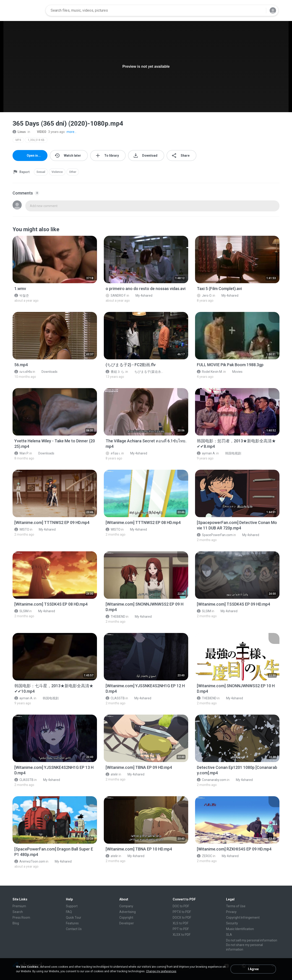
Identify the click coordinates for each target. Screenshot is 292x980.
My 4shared (141, 296)
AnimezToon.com (30, 861)
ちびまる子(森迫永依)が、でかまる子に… (147, 372)
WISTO (22, 529)
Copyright (126, 918)
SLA (229, 935)
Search (18, 912)
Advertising (128, 912)
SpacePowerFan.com (215, 535)
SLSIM (21, 611)
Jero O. (204, 296)
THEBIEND (115, 617)
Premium (19, 906)
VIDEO (39, 132)
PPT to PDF (181, 929)
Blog (16, 923)
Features (72, 923)
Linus (19, 132)
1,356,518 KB (36, 140)
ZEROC (205, 856)
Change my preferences (161, 971)
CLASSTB (115, 698)
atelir (112, 774)
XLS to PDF (181, 923)
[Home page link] (28, 10)
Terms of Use (236, 906)
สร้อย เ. (113, 453)
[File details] (55, 259)
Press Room (21, 918)
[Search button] (260, 10)
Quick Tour (74, 918)
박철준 (22, 296)
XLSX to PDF (182, 935)
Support (72, 906)
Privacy (231, 912)
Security (232, 923)
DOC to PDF (181, 906)
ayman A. (206, 453)
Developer (127, 923)
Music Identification (240, 929)
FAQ (69, 912)
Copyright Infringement (243, 918)
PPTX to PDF (182, 912)
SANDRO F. (116, 296)
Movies (235, 372)
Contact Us (74, 929)
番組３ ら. (115, 372)
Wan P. (22, 453)
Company (126, 906)
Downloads (47, 372)
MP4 (18, 140)
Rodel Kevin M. (210, 372)
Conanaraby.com (212, 780)
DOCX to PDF (182, 918)
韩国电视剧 (231, 453)
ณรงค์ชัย (23, 372)
